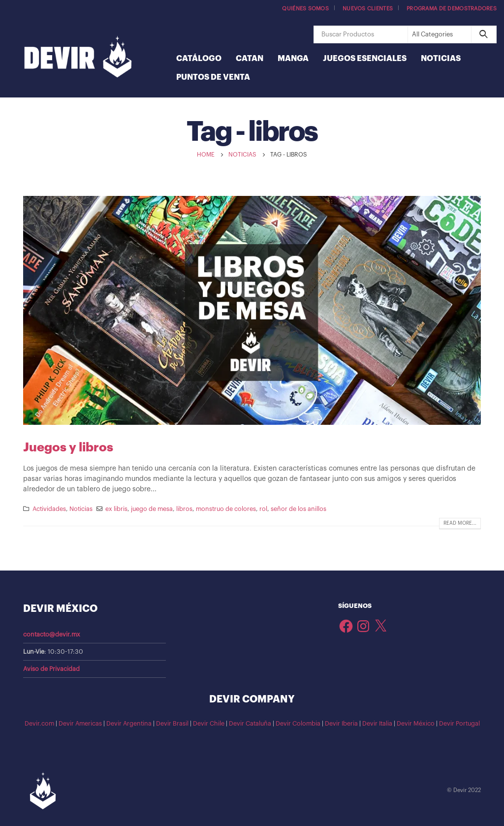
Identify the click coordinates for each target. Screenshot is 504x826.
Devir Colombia (298, 724)
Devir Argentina (129, 724)
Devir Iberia (341, 724)
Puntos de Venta (213, 77)
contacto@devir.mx (52, 635)
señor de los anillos (299, 509)
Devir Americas (80, 724)
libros (184, 509)
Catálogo (199, 59)
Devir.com (39, 724)
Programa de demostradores (452, 9)
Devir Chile (209, 724)
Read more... (460, 523)
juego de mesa (152, 509)
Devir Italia (377, 724)
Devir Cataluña (250, 724)
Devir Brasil (172, 724)
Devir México (416, 724)
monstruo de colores (226, 509)
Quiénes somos (305, 9)
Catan (250, 59)
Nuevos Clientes (368, 9)
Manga (293, 59)
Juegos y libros (68, 447)
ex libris (116, 509)
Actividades (49, 509)
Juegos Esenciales (365, 59)
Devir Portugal (459, 724)
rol (263, 509)
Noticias (441, 59)
